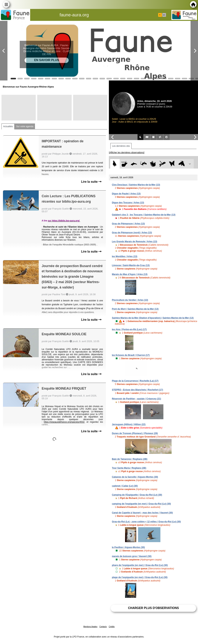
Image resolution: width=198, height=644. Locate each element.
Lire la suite (91, 182)
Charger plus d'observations (153, 608)
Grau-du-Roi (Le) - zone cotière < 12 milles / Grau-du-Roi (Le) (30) (146, 522)
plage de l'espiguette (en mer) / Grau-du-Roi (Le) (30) (140, 577)
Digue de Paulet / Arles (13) (126, 194)
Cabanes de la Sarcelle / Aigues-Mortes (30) (135, 477)
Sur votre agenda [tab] (25, 126)
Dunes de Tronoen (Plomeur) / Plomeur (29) (135, 433)
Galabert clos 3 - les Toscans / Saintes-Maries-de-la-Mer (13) (144, 215)
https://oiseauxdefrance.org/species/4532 (64, 422)
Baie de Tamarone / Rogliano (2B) (130, 459)
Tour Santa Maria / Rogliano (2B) (129, 468)
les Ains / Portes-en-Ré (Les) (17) (129, 329)
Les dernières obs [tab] (121, 146)
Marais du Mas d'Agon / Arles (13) (130, 274)
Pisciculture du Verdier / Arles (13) (130, 300)
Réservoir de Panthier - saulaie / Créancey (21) (136, 399)
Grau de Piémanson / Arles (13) (128, 224)
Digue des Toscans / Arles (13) (128, 203)
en (164, 15)
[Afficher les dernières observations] (127, 153)
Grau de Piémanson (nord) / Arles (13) (132, 233)
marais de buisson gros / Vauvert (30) (132, 556)
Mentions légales (90, 627)
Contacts (103, 627)
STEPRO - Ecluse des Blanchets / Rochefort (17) (137, 390)
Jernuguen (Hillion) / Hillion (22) (129, 424)
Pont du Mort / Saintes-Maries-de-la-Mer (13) (135, 309)
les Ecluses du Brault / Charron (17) (131, 355)
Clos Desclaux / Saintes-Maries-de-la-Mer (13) (136, 185)
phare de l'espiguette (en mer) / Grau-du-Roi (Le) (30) (140, 565)
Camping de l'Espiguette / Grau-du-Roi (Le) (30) (137, 495)
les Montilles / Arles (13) (124, 256)
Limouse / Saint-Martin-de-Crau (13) (131, 265)
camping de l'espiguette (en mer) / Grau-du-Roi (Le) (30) (141, 504)
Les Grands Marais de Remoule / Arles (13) (134, 242)
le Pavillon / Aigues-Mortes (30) (128, 547)
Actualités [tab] (8, 126)
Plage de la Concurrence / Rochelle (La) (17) (135, 381)
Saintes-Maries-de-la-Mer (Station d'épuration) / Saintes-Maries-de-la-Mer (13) (153, 318)
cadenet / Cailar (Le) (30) (125, 486)
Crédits (112, 627)
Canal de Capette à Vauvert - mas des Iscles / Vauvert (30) (142, 513)
